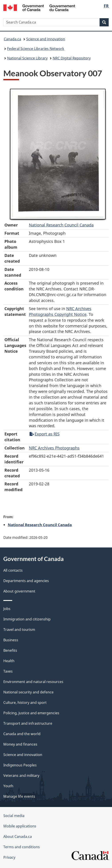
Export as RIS (45, 434)
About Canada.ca (18, 837)
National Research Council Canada (61, 225)
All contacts (13, 570)
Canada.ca (12, 39)
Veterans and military (21, 775)
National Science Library (27, 58)
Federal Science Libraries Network (36, 49)
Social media (14, 816)
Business (11, 640)
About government (19, 591)
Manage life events (19, 796)
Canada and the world (22, 734)
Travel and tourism (19, 630)
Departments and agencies (26, 581)
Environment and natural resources (33, 682)
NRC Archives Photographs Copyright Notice (60, 311)
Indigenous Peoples (20, 765)
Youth (8, 786)
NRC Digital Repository (72, 58)
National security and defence (28, 692)
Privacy (9, 857)
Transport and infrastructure (28, 723)
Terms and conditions (22, 847)
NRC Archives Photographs (54, 448)
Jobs (7, 609)
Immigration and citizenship (27, 619)
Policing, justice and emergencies (31, 713)
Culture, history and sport (25, 703)
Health (9, 661)
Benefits (10, 650)
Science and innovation (46, 39)
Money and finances (20, 744)
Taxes (8, 671)
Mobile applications (20, 826)
